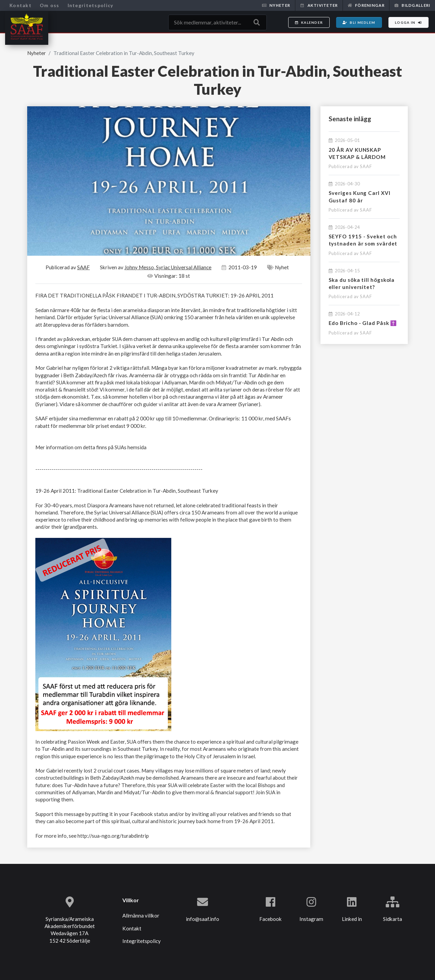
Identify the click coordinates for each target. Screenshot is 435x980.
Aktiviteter (319, 5)
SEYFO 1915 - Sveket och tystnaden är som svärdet (363, 240)
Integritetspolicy (91, 5)
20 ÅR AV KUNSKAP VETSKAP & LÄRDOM (357, 153)
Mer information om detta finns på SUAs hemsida (91, 447)
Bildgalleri (412, 5)
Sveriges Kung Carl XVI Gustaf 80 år (360, 196)
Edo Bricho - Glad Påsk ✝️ (363, 323)
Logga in (408, 22)
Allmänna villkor (141, 915)
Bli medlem (359, 22)
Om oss (50, 5)
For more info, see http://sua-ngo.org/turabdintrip (92, 836)
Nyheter (276, 5)
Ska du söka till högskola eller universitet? (362, 283)
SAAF (366, 166)
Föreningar (366, 5)
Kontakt (21, 5)
